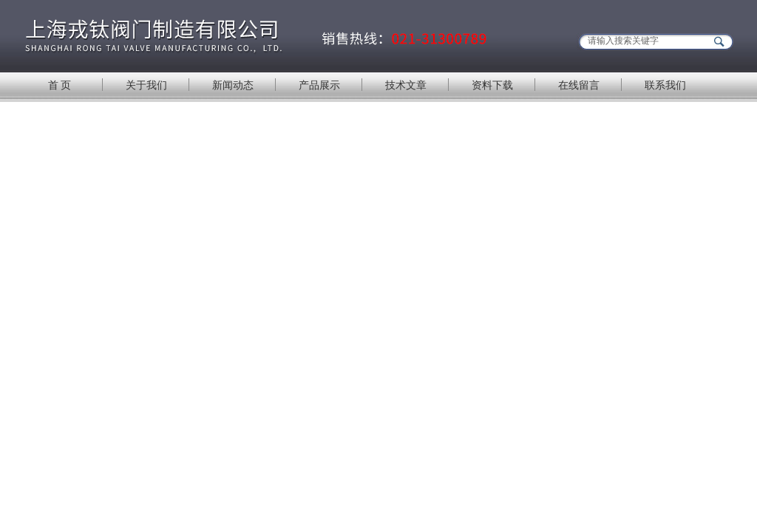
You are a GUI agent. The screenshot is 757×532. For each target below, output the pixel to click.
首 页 (60, 85)
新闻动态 (233, 85)
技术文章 (406, 85)
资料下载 (492, 85)
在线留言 (579, 85)
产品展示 (319, 85)
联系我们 (665, 85)
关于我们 (146, 85)
